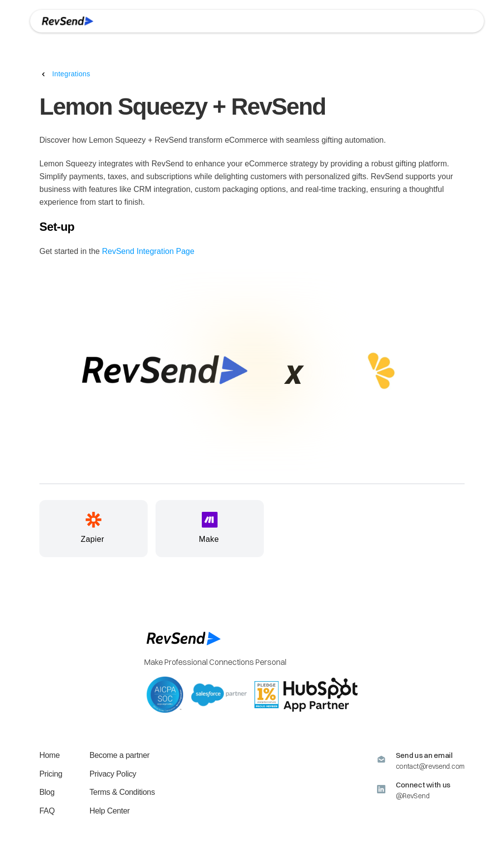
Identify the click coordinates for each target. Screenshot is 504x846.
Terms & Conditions (122, 792)
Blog (47, 792)
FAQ (47, 811)
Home (49, 755)
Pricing (51, 774)
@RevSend (413, 796)
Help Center (110, 811)
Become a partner (120, 755)
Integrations (71, 74)
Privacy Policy (113, 774)
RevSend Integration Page (148, 251)
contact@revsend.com (430, 766)
